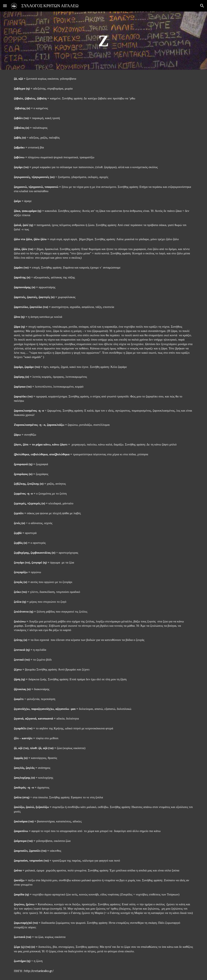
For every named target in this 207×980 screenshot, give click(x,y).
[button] (5, 6)
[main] (103, 41)
